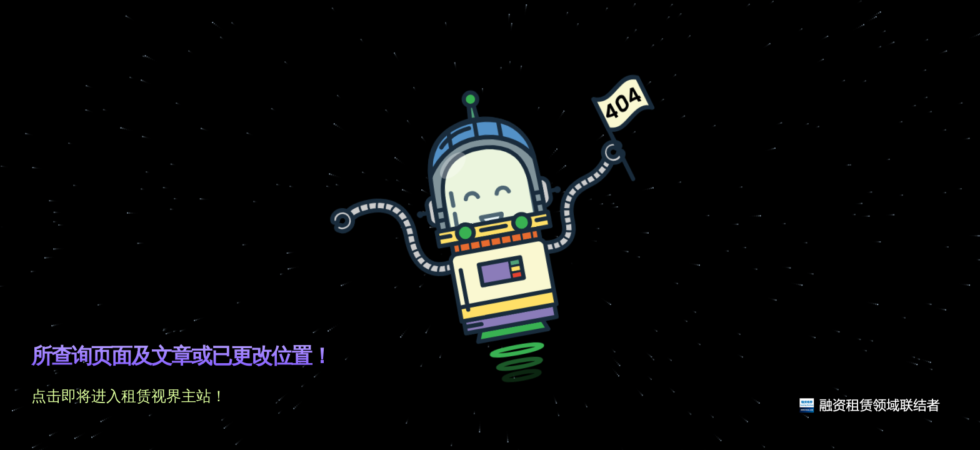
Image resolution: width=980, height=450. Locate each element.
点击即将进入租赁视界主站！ (129, 396)
